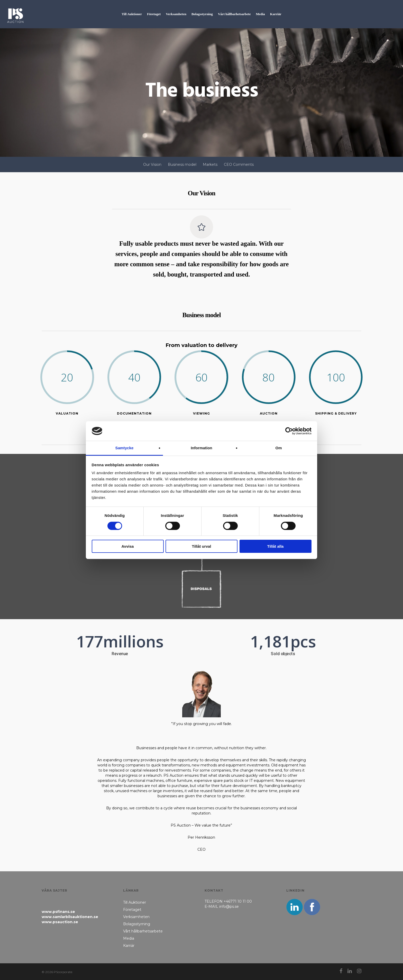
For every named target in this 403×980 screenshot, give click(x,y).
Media (129, 938)
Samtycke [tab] (125, 448)
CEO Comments (239, 164)
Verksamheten (136, 917)
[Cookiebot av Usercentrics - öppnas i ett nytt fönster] (289, 431)
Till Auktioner (135, 902)
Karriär (129, 946)
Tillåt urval (202, 546)
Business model (182, 164)
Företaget (132, 910)
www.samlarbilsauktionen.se (70, 917)
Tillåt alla (276, 546)
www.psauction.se (60, 922)
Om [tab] (278, 448)
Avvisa (128, 546)
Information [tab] (201, 448)
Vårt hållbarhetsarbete (143, 931)
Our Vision (152, 164)
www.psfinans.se (58, 912)
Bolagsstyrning (137, 924)
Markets (210, 164)
